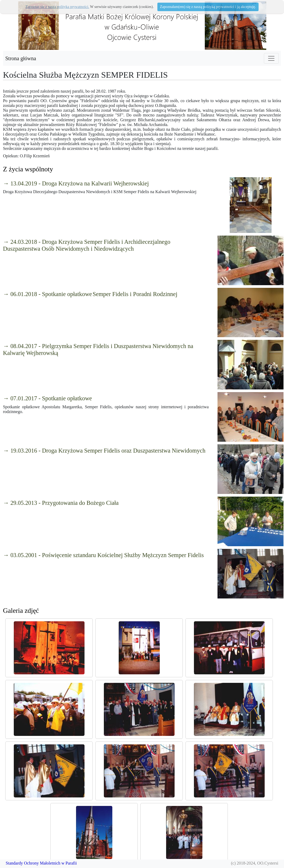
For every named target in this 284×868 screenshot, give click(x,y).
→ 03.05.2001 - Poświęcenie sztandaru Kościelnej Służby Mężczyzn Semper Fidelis (103, 555)
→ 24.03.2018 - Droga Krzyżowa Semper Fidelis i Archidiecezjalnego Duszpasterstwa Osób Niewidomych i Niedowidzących (87, 245)
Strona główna (21, 58)
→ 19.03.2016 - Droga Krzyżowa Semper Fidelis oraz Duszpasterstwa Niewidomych (104, 451)
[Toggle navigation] (271, 58)
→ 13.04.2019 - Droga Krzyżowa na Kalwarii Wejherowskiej (76, 183)
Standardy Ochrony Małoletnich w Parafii (41, 863)
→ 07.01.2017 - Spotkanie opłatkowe (47, 398)
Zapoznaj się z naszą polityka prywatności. (57, 7)
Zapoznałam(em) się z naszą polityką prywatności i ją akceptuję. (208, 7)
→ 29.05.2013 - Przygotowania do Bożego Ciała (61, 503)
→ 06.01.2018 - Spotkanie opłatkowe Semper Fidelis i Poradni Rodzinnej (90, 294)
